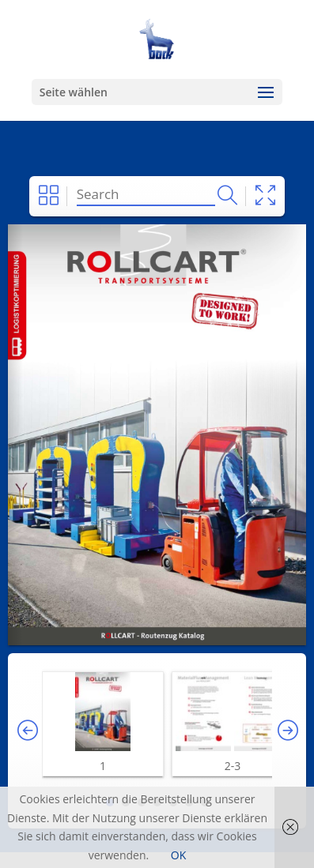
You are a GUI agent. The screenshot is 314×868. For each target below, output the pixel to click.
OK (178, 855)
